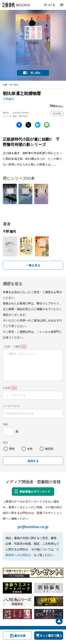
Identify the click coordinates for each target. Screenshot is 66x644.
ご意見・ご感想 (11, 346)
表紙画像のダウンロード (35, 491)
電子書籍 (14, 85)
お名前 (7, 388)
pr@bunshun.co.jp (33, 527)
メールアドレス (11, 406)
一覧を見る (33, 265)
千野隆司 (8, 99)
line (47, 125)
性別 (5, 442)
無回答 (49, 449)
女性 (30, 449)
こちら (41, 332)
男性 (12, 449)
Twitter (28, 125)
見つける (50, 5)
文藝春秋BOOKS (16, 5)
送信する (33, 461)
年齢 (5, 424)
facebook (19, 125)
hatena (38, 125)
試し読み (36, 73)
